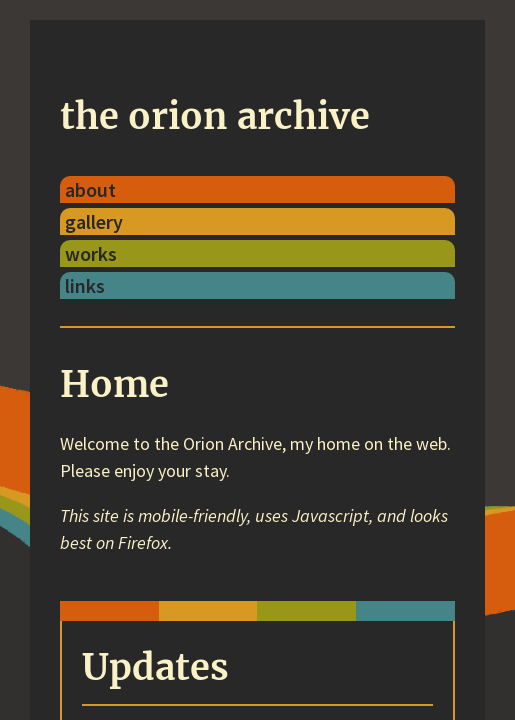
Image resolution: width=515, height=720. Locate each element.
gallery (94, 221)
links (85, 285)
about (90, 189)
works (91, 253)
